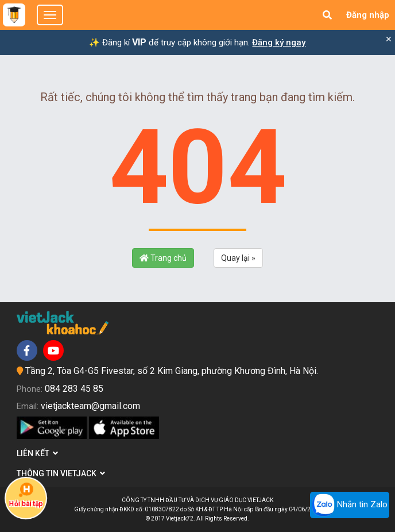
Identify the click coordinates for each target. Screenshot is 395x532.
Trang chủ (163, 258)
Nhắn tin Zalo (350, 505)
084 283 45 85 (74, 389)
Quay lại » (238, 258)
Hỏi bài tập (26, 495)
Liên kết (37, 453)
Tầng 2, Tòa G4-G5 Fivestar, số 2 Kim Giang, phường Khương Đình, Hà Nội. (172, 371)
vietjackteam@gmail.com (90, 406)
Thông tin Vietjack (61, 473)
